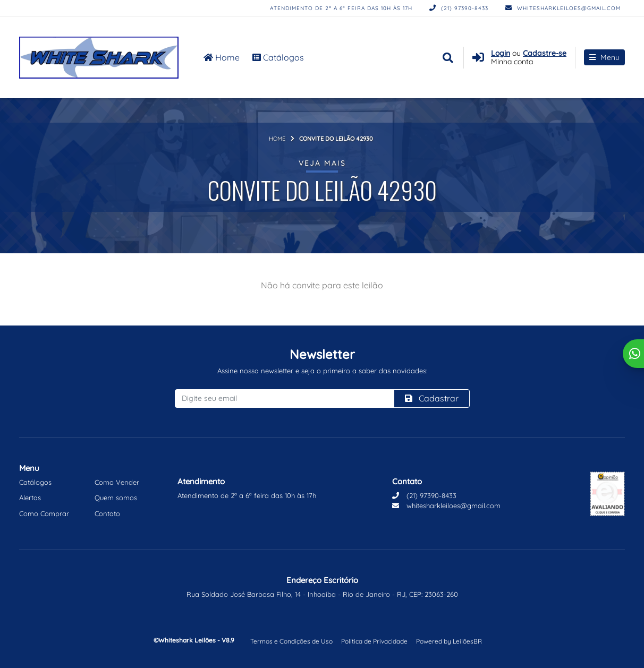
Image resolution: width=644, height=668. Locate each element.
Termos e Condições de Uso (291, 641)
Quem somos (116, 498)
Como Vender (117, 482)
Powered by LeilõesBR (449, 641)
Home (222, 57)
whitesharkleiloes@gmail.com (563, 8)
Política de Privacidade (374, 641)
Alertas (30, 498)
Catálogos (278, 57)
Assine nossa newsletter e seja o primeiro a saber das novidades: (322, 371)
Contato (107, 513)
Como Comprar (44, 513)
